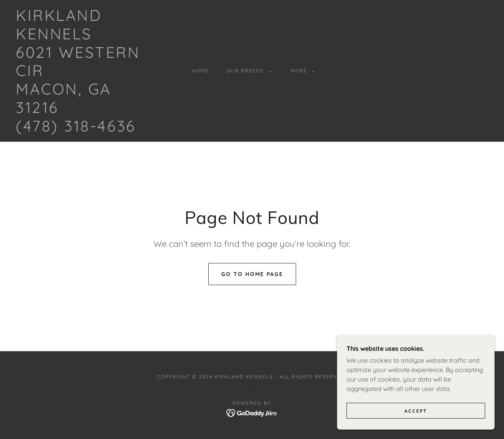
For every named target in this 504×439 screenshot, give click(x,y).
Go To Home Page (252, 274)
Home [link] (201, 71)
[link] (80, 129)
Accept (416, 416)
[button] (247, 71)
